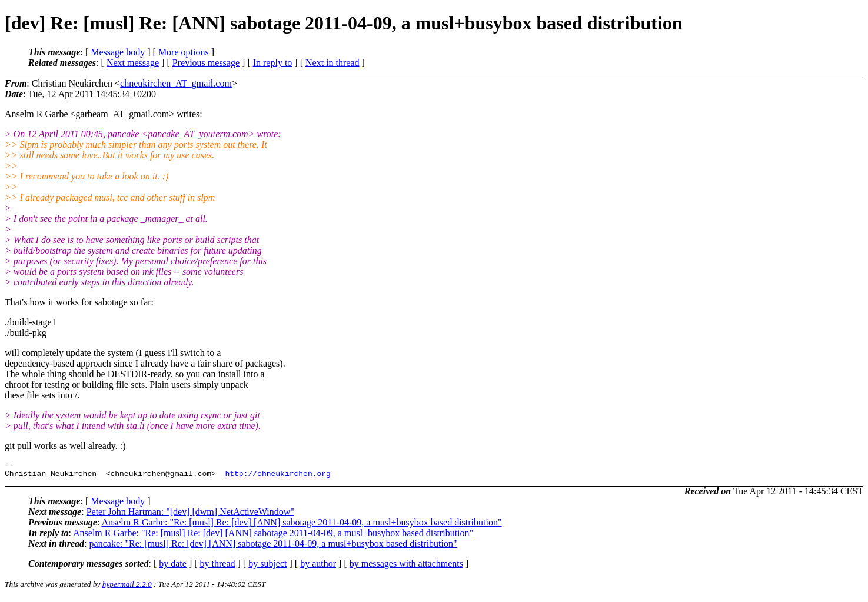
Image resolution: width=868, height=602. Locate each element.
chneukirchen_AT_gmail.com (176, 83)
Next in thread (332, 63)
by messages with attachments (406, 567)
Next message (133, 63)
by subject (267, 567)
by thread (218, 567)
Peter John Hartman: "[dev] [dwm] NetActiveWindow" (190, 515)
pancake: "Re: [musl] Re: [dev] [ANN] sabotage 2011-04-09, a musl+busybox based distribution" (273, 547)
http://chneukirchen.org (277, 477)
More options (184, 52)
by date (173, 567)
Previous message (206, 63)
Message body (118, 52)
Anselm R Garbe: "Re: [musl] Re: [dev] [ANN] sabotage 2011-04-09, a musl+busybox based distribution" (301, 526)
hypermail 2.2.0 (127, 588)
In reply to (273, 63)
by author (318, 567)
